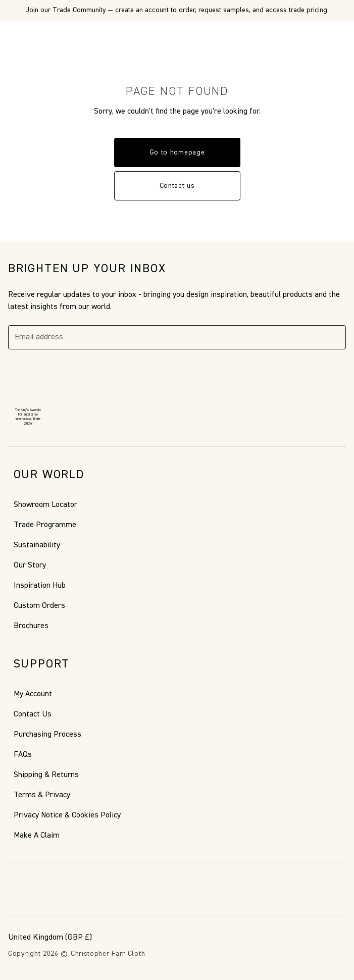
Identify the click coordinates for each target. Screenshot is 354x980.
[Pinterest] (38, 889)
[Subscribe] (334, 337)
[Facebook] (14, 889)
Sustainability (37, 545)
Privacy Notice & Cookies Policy (67, 815)
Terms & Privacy (42, 795)
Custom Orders (39, 606)
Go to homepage (177, 152)
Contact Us (33, 714)
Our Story (30, 565)
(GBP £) (50, 938)
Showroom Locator (45, 505)
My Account (33, 694)
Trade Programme (45, 525)
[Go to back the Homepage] (177, 37)
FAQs (23, 755)
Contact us (177, 186)
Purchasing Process (47, 735)
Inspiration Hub (40, 586)
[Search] (37, 37)
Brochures (31, 626)
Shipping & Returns (46, 775)
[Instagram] (63, 889)
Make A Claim (37, 836)
